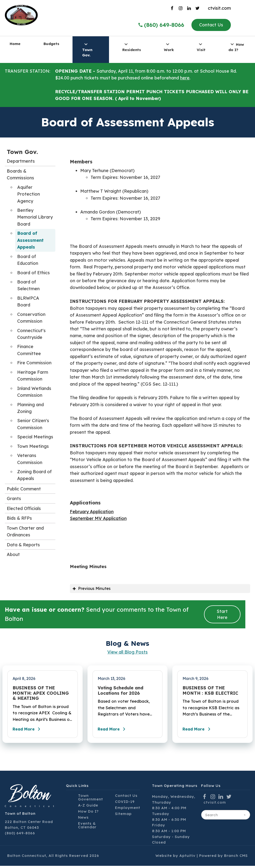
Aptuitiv (187, 858)
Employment (128, 810)
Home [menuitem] (15, 44)
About (13, 554)
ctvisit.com (219, 8)
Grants (14, 499)
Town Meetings (33, 446)
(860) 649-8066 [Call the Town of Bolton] (161, 25)
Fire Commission (34, 363)
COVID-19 (125, 804)
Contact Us (211, 25)
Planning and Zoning (30, 408)
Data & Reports (23, 545)
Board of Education (28, 260)
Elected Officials (24, 508)
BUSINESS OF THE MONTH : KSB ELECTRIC (210, 691)
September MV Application (98, 518)
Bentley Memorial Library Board (35, 217)
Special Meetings (35, 437)
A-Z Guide (88, 807)
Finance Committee (29, 350)
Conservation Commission (31, 318)
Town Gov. (22, 152)
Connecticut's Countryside (31, 334)
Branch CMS (236, 858)
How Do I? (88, 813)
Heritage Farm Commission (33, 376)
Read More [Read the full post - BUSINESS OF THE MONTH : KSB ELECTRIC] (199, 731)
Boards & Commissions (20, 174)
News (83, 819)
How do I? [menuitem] (236, 47)
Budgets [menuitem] (51, 44)
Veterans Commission (30, 459)
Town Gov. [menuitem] (87, 49)
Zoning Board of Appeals (34, 475)
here (185, 78)
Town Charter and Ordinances (25, 531)
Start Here (222, 615)
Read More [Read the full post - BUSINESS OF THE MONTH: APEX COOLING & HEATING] (29, 731)
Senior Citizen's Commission (33, 424)
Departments (21, 161)
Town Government (91, 799)
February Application (92, 512)
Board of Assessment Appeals (30, 240)
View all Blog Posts (127, 653)
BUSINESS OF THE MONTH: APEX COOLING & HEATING (41, 694)
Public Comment (24, 489)
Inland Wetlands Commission (34, 392)
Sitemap (123, 816)
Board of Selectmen (28, 285)
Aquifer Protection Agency (29, 194)
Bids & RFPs (19, 518)
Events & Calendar (87, 827)
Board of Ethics (33, 273)
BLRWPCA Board (28, 301)
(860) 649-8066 (20, 835)
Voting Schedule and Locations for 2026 (120, 691)
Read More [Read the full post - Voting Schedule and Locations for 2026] (114, 731)
